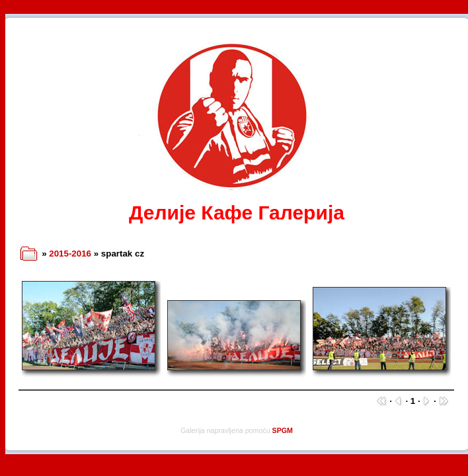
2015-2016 (70, 254)
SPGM (283, 430)
